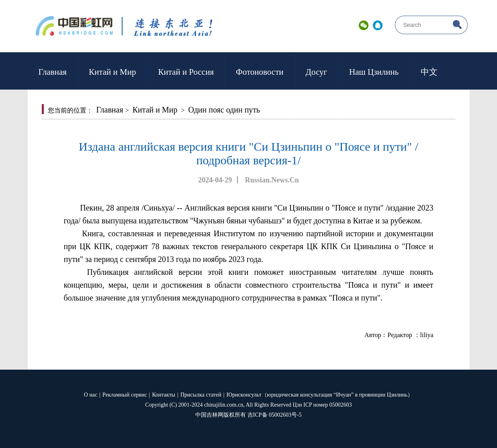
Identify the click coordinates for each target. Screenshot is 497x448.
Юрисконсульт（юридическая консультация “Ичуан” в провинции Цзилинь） (320, 395)
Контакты (164, 395)
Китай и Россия (186, 72)
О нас (91, 395)
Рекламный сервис (125, 395)
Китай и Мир (112, 72)
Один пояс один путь (224, 110)
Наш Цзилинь (374, 72)
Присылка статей (201, 395)
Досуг (317, 72)
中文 (429, 72)
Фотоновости (260, 72)
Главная (53, 72)
